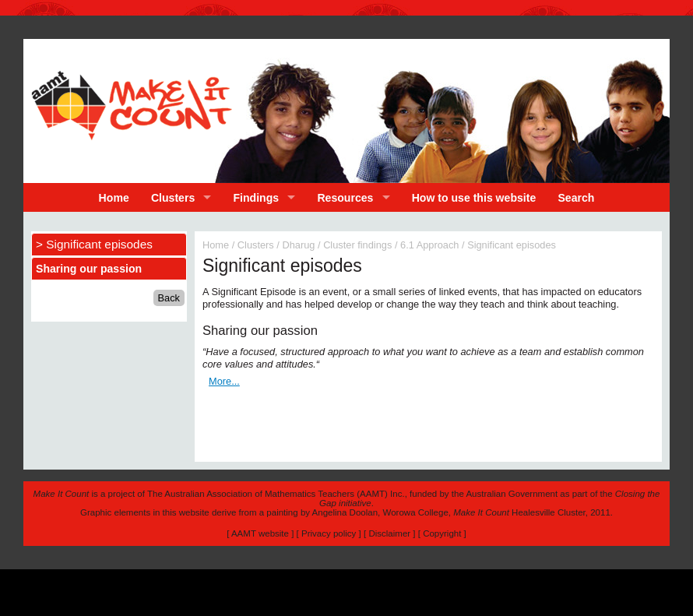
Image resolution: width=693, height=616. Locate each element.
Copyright (442, 533)
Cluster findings (357, 245)
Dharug (298, 245)
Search (576, 198)
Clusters (173, 198)
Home (114, 198)
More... (224, 381)
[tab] (109, 269)
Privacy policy (329, 533)
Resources (345, 198)
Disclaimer (389, 533)
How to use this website (474, 198)
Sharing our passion (89, 269)
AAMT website (260, 533)
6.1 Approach (429, 245)
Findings (257, 198)
